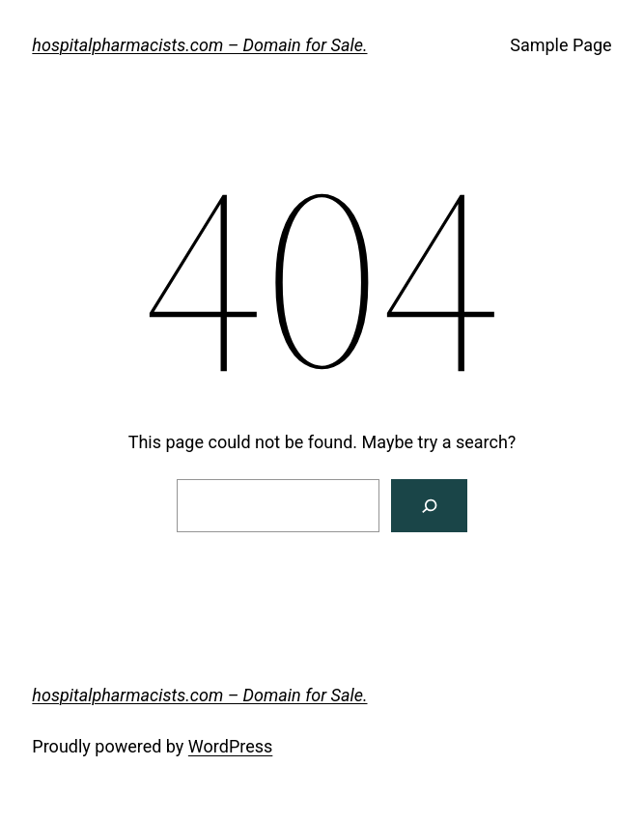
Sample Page (560, 45)
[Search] (429, 506)
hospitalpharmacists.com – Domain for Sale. (199, 45)
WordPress (230, 746)
